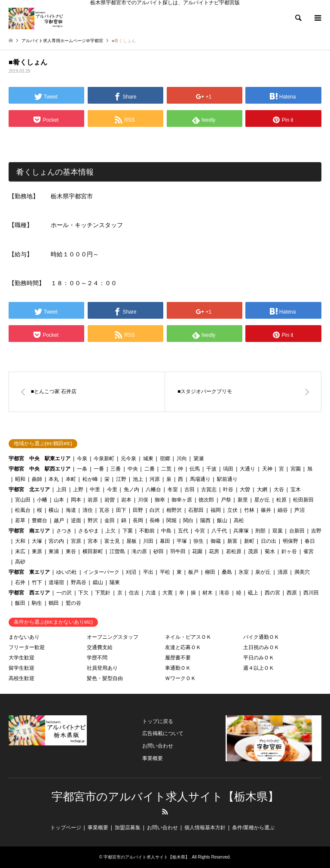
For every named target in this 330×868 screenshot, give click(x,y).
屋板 (131, 541)
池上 (138, 479)
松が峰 (90, 479)
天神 (267, 469)
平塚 (182, 541)
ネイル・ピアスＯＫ (188, 637)
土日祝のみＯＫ (261, 647)
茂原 (253, 551)
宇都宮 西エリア (29, 593)
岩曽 (110, 500)
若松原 (234, 551)
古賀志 (209, 489)
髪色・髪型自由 (105, 678)
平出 (148, 572)
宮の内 (56, 541)
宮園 (296, 469)
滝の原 (139, 551)
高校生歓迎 (21, 678)
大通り (247, 469)
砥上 (253, 593)
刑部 (260, 531)
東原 (37, 551)
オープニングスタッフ (113, 637)
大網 (262, 489)
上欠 (110, 531)
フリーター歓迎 (27, 647)
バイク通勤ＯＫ (261, 637)
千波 (211, 469)
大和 (20, 541)
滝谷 (224, 593)
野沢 (93, 520)
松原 (281, 500)
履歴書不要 (178, 658)
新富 (232, 541)
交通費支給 (100, 647)
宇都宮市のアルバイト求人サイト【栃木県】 (165, 797)
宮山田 (23, 500)
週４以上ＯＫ (259, 668)
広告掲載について (163, 733)
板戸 (193, 572)
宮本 (93, 541)
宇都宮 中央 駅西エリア (40, 469)
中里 (95, 489)
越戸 (59, 520)
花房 (214, 551)
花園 (197, 551)
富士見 (112, 541)
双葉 (278, 531)
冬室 (173, 489)
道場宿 (56, 582)
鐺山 (98, 582)
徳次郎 (206, 500)
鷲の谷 (73, 603)
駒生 (37, 603)
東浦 (54, 551)
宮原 (76, 541)
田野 (138, 510)
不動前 (147, 531)
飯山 (222, 520)
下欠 (83, 593)
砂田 (159, 551)
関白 (188, 520)
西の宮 (272, 593)
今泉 (82, 459)
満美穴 (302, 572)
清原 (283, 572)
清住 (88, 510)
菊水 (270, 551)
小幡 (42, 500)
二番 (150, 469)
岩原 (93, 500)
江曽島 (117, 551)
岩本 (126, 500)
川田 (148, 541)
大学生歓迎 (21, 658)
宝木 (296, 489)
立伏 (232, 510)
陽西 (205, 520)
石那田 (196, 510)
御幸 (160, 500)
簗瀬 (199, 459)
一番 (99, 469)
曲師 (37, 479)
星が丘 (262, 500)
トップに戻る (158, 721)
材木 (208, 593)
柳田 (210, 572)
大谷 (279, 489)
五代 (183, 531)
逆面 (76, 520)
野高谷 (79, 582)
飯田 (20, 603)
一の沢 (64, 593)
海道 (71, 510)
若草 (20, 520)
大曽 (245, 489)
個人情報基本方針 (205, 828)
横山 (54, 510)
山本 (59, 500)
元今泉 (128, 459)
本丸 (54, 479)
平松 (165, 572)
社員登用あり (102, 668)
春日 (310, 541)
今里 (112, 489)
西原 (292, 593)
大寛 (168, 593)
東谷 (71, 551)
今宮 (200, 531)
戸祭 (226, 500)
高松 (239, 520)
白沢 (155, 510)
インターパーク (101, 572)
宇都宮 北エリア (29, 489)
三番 (116, 469)
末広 (20, 551)
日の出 (269, 541)
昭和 (20, 479)
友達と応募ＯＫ (183, 647)
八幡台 (153, 489)
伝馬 (195, 469)
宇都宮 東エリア (29, 572)
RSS (165, 812)
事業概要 (153, 758)
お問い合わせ (158, 746)
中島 (166, 531)
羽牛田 (178, 551)
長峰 (155, 520)
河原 (155, 479)
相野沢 (174, 510)
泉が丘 (263, 572)
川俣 (143, 500)
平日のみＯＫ (259, 658)
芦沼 (299, 510)
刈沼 (131, 572)
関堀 (171, 520)
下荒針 (103, 593)
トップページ (66, 828)
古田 (189, 489)
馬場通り (200, 479)
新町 (249, 541)
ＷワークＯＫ (180, 678)
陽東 (115, 582)
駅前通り (227, 479)
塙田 (228, 469)
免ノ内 (131, 489)
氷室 (244, 572)
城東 (148, 459)
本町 (71, 479)
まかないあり (24, 637)
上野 (78, 489)
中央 (133, 469)
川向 (182, 459)
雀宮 (309, 551)
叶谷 (228, 489)
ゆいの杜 (67, 572)
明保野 (290, 541)
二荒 (166, 469)
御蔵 (216, 541)
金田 (110, 520)
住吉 (134, 593)
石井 (20, 582)
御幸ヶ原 (182, 500)
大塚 (37, 541)
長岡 (138, 520)
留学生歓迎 (21, 668)
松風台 (23, 510)
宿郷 (165, 459)
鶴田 (54, 603)
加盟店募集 (128, 828)
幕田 (165, 541)
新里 (243, 500)
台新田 (297, 531)
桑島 (227, 572)
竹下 (37, 582)
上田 (61, 489)
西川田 (311, 593)
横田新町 (93, 551)
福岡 (216, 510)
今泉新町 (104, 459)
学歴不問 (97, 658)
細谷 (283, 510)
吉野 (316, 531)
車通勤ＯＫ (178, 668)
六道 (151, 593)
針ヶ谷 (289, 551)
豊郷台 (40, 520)
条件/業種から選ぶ (253, 828)
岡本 (76, 500)
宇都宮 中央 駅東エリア (40, 459)
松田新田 (303, 500)
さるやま (89, 531)
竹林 (249, 510)
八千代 (219, 531)
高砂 (20, 562)
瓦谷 (104, 510)
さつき (64, 531)
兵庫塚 (241, 531)
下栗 (128, 531)
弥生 (199, 541)
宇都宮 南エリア (29, 531)
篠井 (266, 510)
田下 (121, 510)
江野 (121, 479)
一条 (82, 469)
